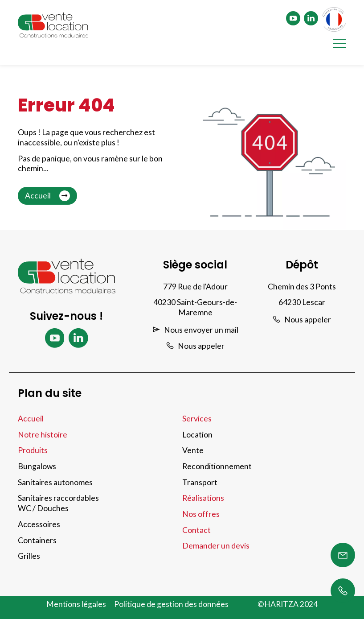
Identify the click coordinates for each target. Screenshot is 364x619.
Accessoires (39, 524)
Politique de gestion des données (171, 604)
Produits (33, 450)
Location (197, 435)
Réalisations (203, 498)
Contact (196, 530)
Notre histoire (43, 435)
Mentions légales (76, 604)
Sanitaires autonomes (55, 482)
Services (197, 419)
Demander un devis (216, 546)
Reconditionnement (217, 466)
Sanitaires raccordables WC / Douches (58, 503)
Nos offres (201, 514)
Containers (37, 540)
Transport (200, 482)
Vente (193, 450)
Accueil (47, 196)
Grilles (29, 556)
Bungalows (37, 466)
